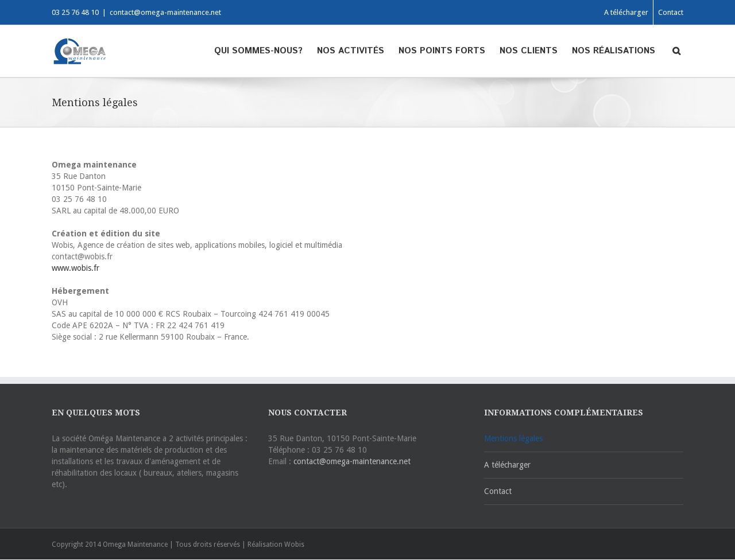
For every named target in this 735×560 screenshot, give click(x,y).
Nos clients (529, 51)
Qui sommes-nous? (258, 51)
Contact (671, 12)
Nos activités (351, 51)
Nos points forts (442, 51)
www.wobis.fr (76, 268)
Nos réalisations (614, 51)
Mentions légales (513, 438)
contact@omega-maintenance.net (165, 12)
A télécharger (626, 12)
